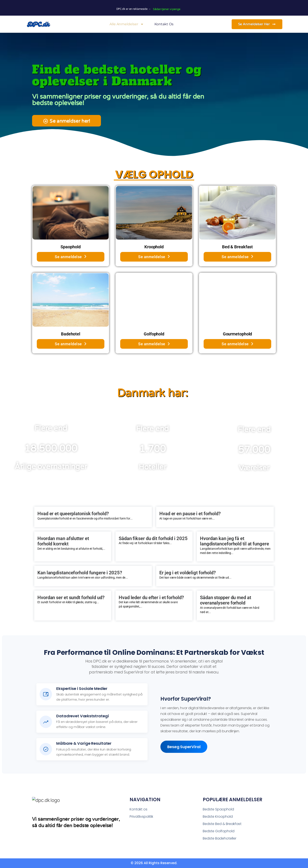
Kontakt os (164, 24)
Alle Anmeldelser (127, 24)
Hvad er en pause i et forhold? (190, 514)
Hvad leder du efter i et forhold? (151, 598)
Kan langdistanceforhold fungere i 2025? (80, 573)
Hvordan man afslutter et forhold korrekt (63, 541)
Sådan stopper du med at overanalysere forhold (226, 600)
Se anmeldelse (71, 257)
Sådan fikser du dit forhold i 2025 (153, 538)
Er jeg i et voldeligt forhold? (188, 573)
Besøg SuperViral (184, 747)
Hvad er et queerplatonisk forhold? (73, 514)
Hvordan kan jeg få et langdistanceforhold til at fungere (235, 541)
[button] (67, 121)
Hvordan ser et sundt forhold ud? (71, 598)
